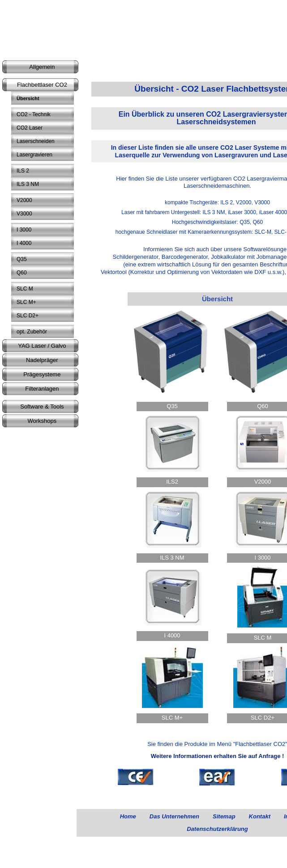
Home (128, 816)
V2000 (263, 482)
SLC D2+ (263, 718)
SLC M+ (172, 718)
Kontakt (260, 816)
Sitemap (224, 816)
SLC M (263, 638)
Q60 (263, 406)
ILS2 (172, 482)
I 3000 (262, 558)
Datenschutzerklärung (217, 829)
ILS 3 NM (172, 558)
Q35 (172, 406)
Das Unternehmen (174, 816)
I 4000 (172, 635)
